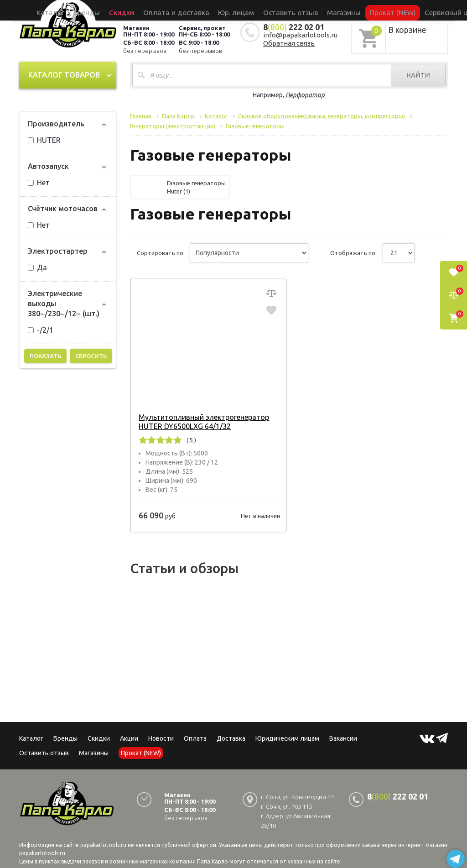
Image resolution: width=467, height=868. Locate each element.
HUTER (44, 140)
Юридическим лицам (287, 738)
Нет (39, 183)
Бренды (127, 10)
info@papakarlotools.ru (300, 35)
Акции (129, 738)
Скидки (99, 738)
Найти (418, 75)
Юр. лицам (238, 10)
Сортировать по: (161, 253)
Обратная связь (289, 43)
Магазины (94, 753)
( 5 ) (189, 440)
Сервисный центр (406, 10)
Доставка (231, 738)
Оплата (195, 738)
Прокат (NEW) (358, 10)
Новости (161, 738)
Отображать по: (353, 253)
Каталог (101, 10)
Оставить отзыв (280, 10)
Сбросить (91, 356)
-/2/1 (41, 330)
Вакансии (343, 738)
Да (37, 267)
